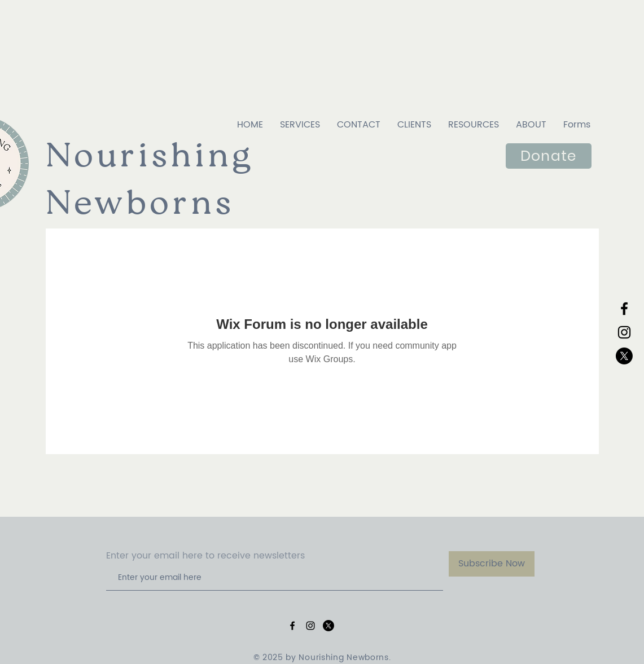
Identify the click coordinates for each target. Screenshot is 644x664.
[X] (624, 356)
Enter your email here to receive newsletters (205, 556)
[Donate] (549, 156)
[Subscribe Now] (492, 564)
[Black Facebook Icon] (624, 309)
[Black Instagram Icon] (624, 332)
